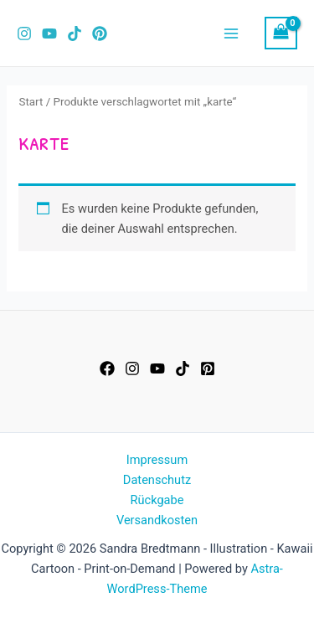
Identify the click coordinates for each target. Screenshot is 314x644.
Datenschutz (157, 480)
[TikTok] (75, 33)
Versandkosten (157, 520)
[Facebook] (107, 368)
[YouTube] (49, 33)
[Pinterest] (100, 33)
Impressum (157, 460)
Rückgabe (157, 500)
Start (31, 102)
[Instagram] (24, 33)
